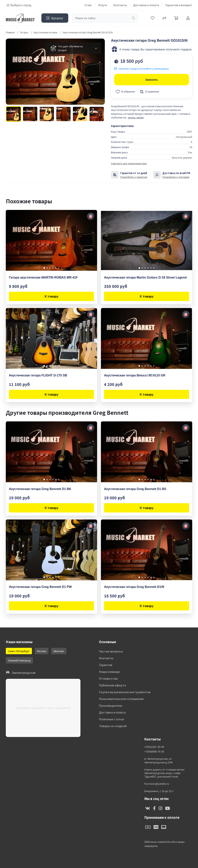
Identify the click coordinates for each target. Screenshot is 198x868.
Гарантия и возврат (179, 5)
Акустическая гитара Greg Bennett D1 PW (40, 587)
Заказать (152, 80)
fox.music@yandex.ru (157, 784)
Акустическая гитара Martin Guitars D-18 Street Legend (145, 277)
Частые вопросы (111, 651)
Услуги (103, 5)
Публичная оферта (112, 685)
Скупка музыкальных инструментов (125, 692)
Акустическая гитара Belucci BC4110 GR (135, 375)
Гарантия (106, 665)
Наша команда (109, 672)
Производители (111, 705)
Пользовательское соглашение (121, 699)
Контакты (120, 5)
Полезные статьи (111, 719)
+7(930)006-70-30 (154, 752)
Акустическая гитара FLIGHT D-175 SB (38, 375)
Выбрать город (19, 5)
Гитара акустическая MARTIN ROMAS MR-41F (43, 277)
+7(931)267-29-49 (154, 747)
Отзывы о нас (109, 678)
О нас (88, 5)
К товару (52, 296)
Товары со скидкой (113, 726)
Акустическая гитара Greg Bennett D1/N (134, 587)
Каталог (55, 18)
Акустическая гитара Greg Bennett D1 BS (135, 489)
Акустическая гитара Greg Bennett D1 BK (40, 489)
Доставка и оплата (146, 5)
